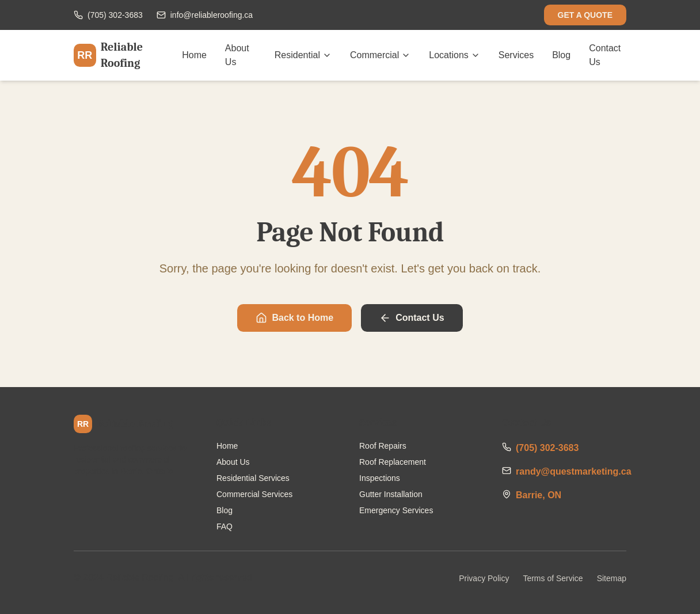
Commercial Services (254, 494)
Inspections (380, 478)
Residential (303, 55)
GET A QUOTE (585, 15)
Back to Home (294, 318)
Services (516, 55)
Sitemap (612, 578)
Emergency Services (396, 510)
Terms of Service (553, 578)
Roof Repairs (383, 446)
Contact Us (605, 55)
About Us (237, 55)
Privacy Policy (484, 578)
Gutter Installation (391, 494)
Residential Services (253, 478)
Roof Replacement (393, 462)
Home (194, 55)
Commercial (380, 55)
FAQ (225, 526)
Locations (454, 55)
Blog (561, 55)
